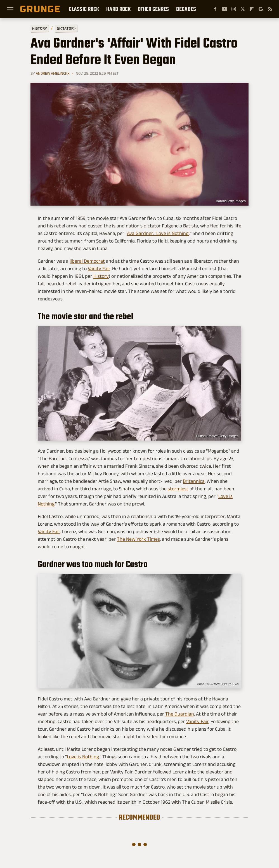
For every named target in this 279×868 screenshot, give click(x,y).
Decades (186, 9)
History (40, 28)
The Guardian (180, 714)
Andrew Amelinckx (53, 73)
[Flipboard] (252, 9)
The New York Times (138, 539)
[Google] (261, 9)
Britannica (194, 481)
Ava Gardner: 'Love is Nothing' (158, 233)
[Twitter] (243, 9)
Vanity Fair (99, 269)
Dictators (66, 28)
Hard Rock (118, 9)
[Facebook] (215, 9)
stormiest (178, 489)
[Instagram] (234, 9)
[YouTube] (224, 9)
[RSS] (270, 9)
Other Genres (153, 9)
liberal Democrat (87, 261)
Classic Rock (84, 9)
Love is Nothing (83, 757)
